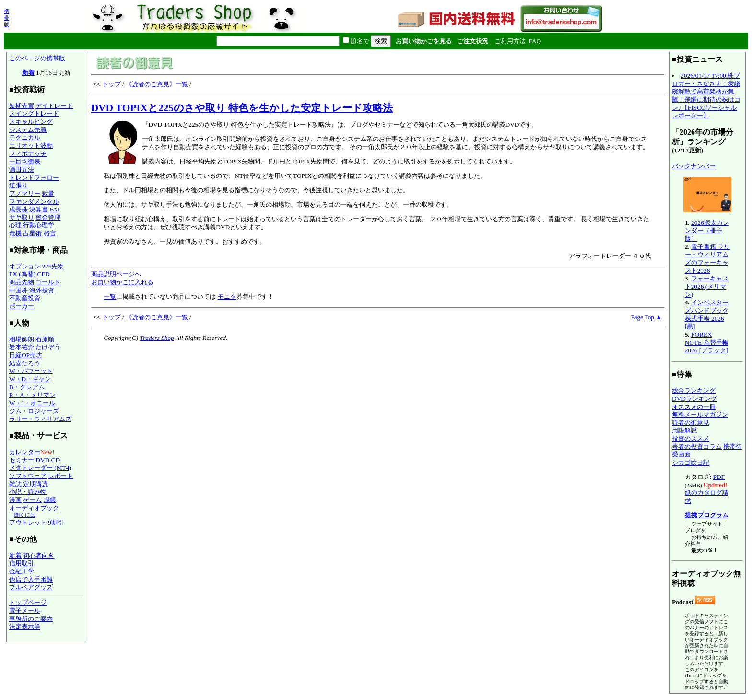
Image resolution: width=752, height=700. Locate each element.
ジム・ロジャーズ (34, 411)
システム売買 (28, 130)
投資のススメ (691, 438)
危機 (15, 233)
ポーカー (22, 306)
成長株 (18, 209)
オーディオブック (34, 508)
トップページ (28, 602)
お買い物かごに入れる (122, 282)
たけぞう (48, 347)
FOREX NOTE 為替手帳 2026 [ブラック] (707, 342)
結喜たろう (25, 363)
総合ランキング (694, 391)
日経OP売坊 (26, 355)
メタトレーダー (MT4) (40, 468)
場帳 (50, 500)
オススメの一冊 (694, 407)
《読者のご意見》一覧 (157, 84)
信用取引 (22, 563)
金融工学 (22, 571)
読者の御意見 (691, 423)
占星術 (32, 233)
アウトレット (28, 522)
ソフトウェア (28, 476)
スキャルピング (31, 122)
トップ (112, 84)
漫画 (15, 500)
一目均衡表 (25, 161)
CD (56, 460)
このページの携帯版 (37, 58)
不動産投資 (25, 298)
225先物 (53, 266)
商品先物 (22, 282)
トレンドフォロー (34, 178)
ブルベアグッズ (31, 587)
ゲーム (32, 500)
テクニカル (25, 137)
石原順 (45, 339)
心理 (15, 225)
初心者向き (39, 555)
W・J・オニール (32, 403)
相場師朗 (22, 339)
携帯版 (6, 18)
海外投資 (42, 290)
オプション (25, 266)
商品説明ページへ (116, 274)
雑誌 (15, 484)
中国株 (18, 290)
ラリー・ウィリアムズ (40, 419)
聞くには (25, 515)
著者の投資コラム (697, 447)
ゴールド (48, 282)
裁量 (48, 193)
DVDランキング (694, 399)
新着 (28, 73)
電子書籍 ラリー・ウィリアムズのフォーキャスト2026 (708, 259)
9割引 (56, 522)
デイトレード (54, 106)
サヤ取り (22, 217)
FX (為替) (22, 274)
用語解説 (684, 430)
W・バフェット (31, 371)
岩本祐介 (22, 347)
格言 (50, 233)
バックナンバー (694, 166)
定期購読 (35, 484)
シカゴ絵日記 (691, 462)
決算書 (39, 209)
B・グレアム (27, 387)
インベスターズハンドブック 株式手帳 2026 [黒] (707, 314)
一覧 (110, 297)
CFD (44, 274)
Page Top (643, 317)
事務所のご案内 (31, 619)
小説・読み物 (28, 492)
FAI (55, 209)
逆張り (18, 185)
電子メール (25, 611)
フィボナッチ (28, 154)
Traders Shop (157, 338)
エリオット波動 (31, 146)
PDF (719, 477)
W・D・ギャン (30, 379)
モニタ (227, 297)
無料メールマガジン (700, 414)
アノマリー (25, 193)
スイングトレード (34, 113)
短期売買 (22, 106)
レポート (60, 476)
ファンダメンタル (34, 202)
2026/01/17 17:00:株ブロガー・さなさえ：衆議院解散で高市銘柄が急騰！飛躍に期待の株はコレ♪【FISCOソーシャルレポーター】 (706, 95)
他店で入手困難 (31, 579)
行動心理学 (39, 225)
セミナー (22, 460)
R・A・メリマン (32, 395)
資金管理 (48, 217)
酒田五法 (22, 169)
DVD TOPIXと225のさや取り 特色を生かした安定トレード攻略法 (242, 108)
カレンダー (25, 452)
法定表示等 (25, 626)
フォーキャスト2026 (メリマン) (707, 286)
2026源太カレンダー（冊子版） (707, 231)
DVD (42, 460)
